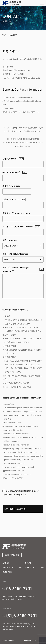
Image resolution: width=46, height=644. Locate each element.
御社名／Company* (11, 172)
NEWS (34, 563)
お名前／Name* (10, 159)
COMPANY (12, 572)
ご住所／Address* (11, 199)
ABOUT (12, 563)
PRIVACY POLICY (9, 640)
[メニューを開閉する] (42, 3)
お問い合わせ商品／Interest (15, 254)
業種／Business (10, 240)
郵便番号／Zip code (11, 186)
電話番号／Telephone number (16, 213)
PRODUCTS (12, 568)
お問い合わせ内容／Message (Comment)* (16, 269)
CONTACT (34, 568)
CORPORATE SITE (12, 555)
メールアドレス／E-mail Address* (18, 227)
